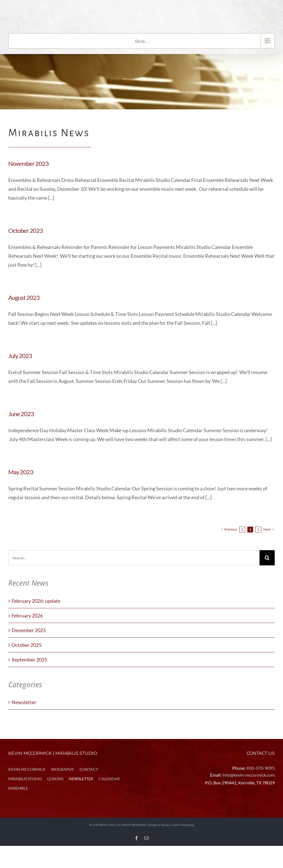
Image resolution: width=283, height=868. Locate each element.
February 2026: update (36, 601)
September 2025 (29, 660)
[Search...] (134, 558)
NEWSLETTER (81, 779)
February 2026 (27, 615)
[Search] (267, 558)
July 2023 (20, 356)
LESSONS (55, 779)
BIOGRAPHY (63, 769)
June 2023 (21, 414)
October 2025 (27, 645)
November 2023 (28, 163)
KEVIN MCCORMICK (27, 769)
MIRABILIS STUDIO (25, 779)
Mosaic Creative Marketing (177, 825)
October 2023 (26, 230)
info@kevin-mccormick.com (249, 775)
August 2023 (24, 298)
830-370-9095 (261, 768)
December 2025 (29, 630)
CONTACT (89, 769)
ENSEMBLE (18, 788)
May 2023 (21, 472)
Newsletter (24, 702)
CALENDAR (109, 779)
